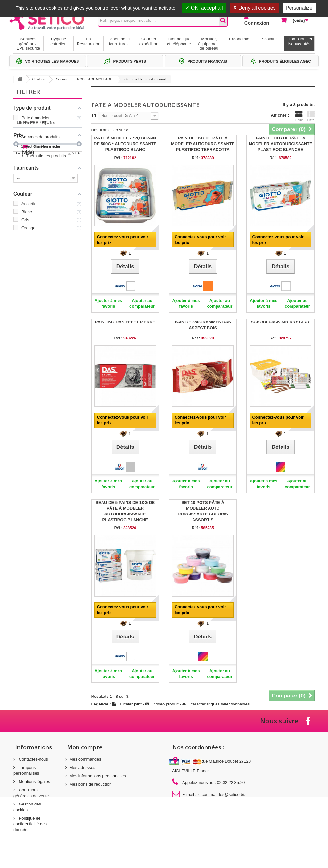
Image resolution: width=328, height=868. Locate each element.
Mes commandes (85, 759)
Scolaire (269, 39)
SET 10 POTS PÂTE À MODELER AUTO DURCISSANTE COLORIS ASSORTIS (203, 511)
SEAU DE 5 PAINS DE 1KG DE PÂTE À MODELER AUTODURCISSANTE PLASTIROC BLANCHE (125, 511)
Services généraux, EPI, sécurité (29, 44)
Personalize (299, 8)
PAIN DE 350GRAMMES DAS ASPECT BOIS (203, 325)
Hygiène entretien (58, 41)
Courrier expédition (149, 41)
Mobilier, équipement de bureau (209, 44)
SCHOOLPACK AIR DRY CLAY (280, 322)
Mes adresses (82, 768)
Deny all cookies (254, 8)
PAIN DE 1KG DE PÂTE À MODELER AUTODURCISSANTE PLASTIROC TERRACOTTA (203, 144)
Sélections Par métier (41, 271)
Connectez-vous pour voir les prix (123, 240)
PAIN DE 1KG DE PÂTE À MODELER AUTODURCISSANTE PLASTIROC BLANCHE (280, 144)
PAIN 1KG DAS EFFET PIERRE (125, 322)
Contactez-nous (33, 759)
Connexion (257, 23)
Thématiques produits (41, 281)
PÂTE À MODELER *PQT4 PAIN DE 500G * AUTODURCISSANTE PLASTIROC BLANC (125, 144)
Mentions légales (34, 782)
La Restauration (89, 41)
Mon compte (85, 747)
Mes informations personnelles (98, 776)
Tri (94, 115)
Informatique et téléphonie (179, 41)
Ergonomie (239, 39)
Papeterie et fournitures (119, 41)
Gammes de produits (40, 261)
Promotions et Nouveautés (299, 41)
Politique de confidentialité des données (30, 824)
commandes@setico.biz (224, 794)
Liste (311, 116)
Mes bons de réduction (91, 784)
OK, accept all (204, 8)
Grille (299, 116)
